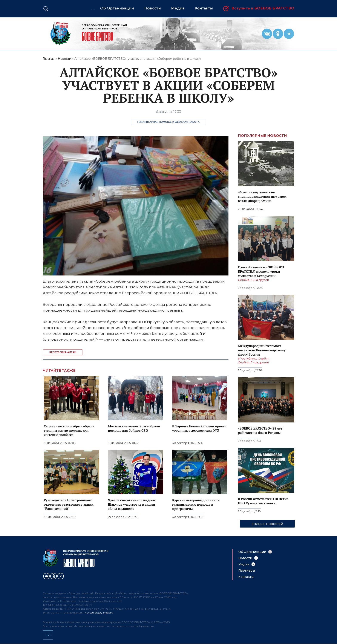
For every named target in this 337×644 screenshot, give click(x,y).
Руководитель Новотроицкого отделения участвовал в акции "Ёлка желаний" (69, 504)
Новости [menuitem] (152, 8)
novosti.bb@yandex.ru (99, 613)
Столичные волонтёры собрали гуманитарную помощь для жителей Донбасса (69, 430)
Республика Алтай (63, 352)
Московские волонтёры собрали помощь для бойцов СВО (134, 428)
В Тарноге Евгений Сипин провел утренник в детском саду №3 (199, 428)
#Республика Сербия (254, 358)
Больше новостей (267, 524)
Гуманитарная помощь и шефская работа (168, 122)
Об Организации (252, 552)
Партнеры (247, 571)
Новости (64, 59)
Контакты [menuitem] (204, 8)
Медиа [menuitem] (178, 8)
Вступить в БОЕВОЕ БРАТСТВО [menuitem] (263, 8)
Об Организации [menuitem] (117, 8)
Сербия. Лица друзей (253, 280)
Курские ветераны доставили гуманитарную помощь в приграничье (196, 504)
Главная (49, 59)
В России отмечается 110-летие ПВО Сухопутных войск (263, 501)
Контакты (246, 577)
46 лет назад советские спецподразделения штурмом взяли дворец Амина (262, 196)
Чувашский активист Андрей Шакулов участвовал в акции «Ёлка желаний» (131, 504)
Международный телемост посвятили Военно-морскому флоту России (262, 350)
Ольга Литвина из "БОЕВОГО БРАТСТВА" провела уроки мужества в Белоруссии (261, 271)
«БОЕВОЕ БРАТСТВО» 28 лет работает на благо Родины (260, 430)
